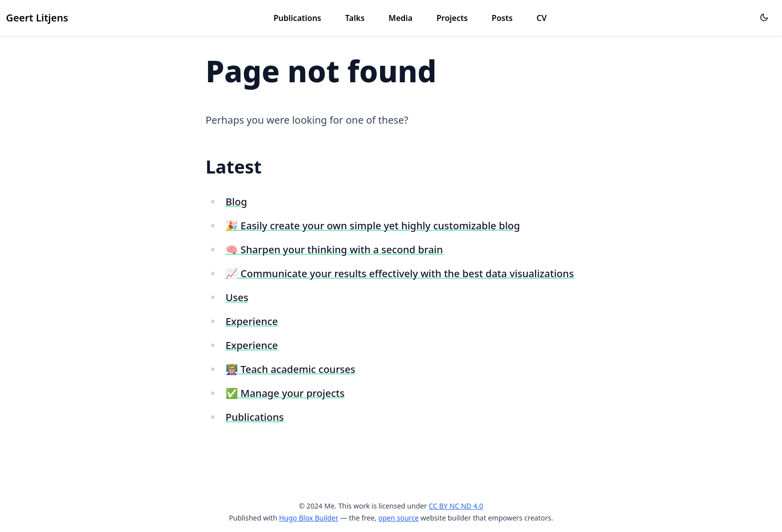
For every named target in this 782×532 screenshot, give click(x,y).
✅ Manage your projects (285, 393)
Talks (355, 18)
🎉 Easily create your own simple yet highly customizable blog (373, 226)
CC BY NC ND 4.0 (456, 506)
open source (398, 518)
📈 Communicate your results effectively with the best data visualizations (399, 273)
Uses (237, 297)
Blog (236, 202)
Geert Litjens (37, 18)
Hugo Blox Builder (308, 518)
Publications (298, 18)
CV (542, 18)
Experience (252, 321)
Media (400, 18)
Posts (502, 18)
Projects (452, 18)
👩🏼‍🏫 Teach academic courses (290, 369)
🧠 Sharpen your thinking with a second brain (334, 250)
